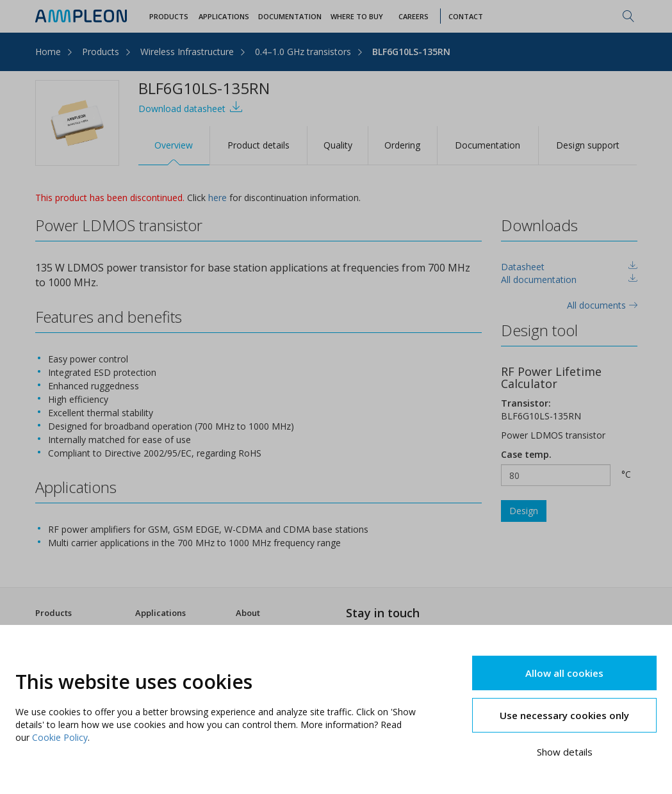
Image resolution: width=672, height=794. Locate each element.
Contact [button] (466, 16)
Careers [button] (414, 16)
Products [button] (169, 16)
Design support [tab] (588, 145)
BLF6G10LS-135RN (411, 52)
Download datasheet (191, 107)
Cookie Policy (60, 737)
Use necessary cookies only (564, 715)
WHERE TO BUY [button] (357, 16)
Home (48, 52)
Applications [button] (224, 16)
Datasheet (523, 267)
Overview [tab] (174, 145)
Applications (160, 613)
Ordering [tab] (402, 145)
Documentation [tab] (488, 145)
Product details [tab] (258, 145)
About (248, 613)
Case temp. (526, 454)
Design (524, 511)
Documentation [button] (290, 16)
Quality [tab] (338, 145)
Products (101, 52)
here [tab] (217, 198)
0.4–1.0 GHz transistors (303, 52)
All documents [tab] (602, 305)
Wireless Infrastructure (187, 52)
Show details (565, 752)
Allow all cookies (564, 673)
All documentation (539, 280)
